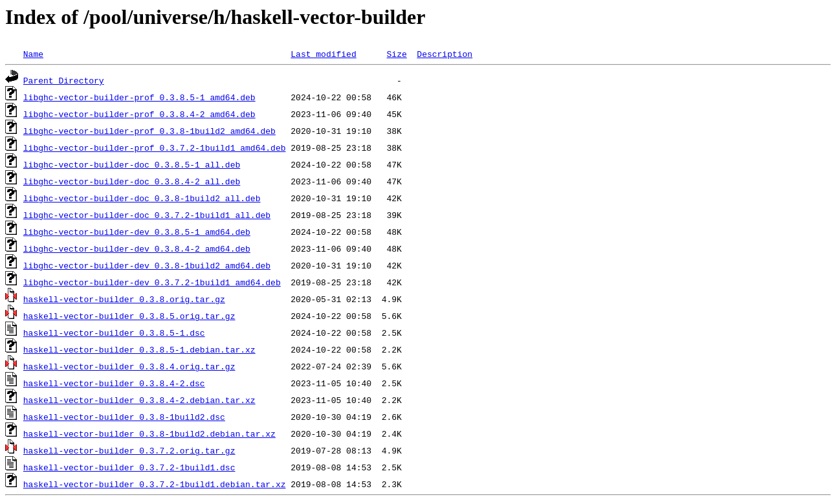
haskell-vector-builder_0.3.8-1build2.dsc (124, 417)
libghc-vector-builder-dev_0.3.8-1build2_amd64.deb (147, 265)
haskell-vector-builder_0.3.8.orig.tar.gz (124, 299)
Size (396, 54)
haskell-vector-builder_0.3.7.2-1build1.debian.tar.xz (155, 484)
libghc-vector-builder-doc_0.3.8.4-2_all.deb (132, 181)
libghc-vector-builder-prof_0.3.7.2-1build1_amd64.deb (155, 148)
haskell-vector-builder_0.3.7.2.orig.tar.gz (129, 450)
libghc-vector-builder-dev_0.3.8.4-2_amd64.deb (137, 248)
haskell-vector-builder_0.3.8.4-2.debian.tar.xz (139, 400)
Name (33, 54)
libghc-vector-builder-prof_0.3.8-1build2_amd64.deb (149, 131)
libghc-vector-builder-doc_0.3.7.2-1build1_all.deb (147, 215)
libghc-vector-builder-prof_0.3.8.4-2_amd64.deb (139, 114)
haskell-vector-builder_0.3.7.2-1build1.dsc (129, 467)
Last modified (323, 54)
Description (445, 54)
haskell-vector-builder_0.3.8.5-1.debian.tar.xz (139, 349)
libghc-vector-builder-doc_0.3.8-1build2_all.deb (142, 198)
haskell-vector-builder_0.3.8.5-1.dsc (114, 333)
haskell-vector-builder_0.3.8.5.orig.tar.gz (129, 316)
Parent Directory (64, 80)
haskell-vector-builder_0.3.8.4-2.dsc (114, 383)
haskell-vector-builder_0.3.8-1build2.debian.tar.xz (149, 433)
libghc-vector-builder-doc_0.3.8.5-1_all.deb (132, 164)
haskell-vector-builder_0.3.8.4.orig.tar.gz (129, 366)
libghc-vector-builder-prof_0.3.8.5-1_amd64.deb (139, 97)
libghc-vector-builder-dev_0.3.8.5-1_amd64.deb (137, 232)
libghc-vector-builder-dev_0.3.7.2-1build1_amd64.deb (152, 282)
